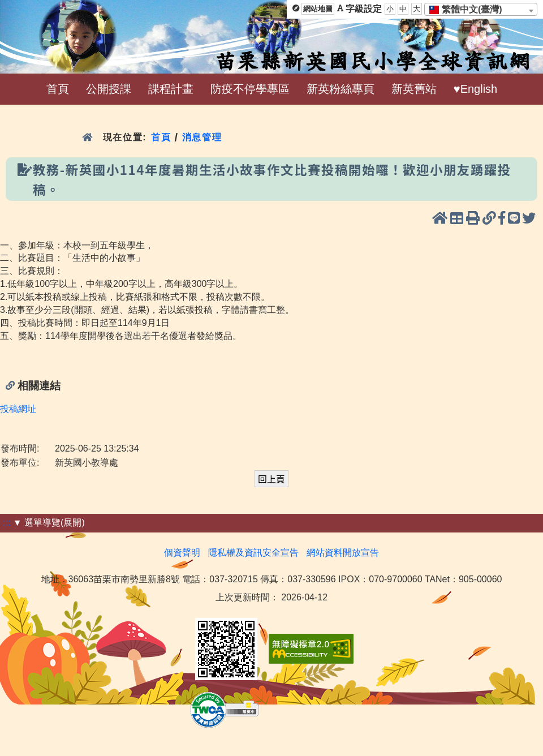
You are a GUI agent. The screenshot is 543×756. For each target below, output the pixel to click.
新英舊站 (414, 89)
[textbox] (469, 10)
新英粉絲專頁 (341, 89)
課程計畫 (171, 89)
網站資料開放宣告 (343, 553)
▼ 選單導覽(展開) (49, 523)
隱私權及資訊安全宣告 (253, 553)
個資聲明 (182, 553)
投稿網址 (18, 409)
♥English (475, 89)
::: (7, 523)
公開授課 (109, 89)
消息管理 (202, 137)
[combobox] (481, 9)
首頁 (58, 89)
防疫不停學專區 (250, 89)
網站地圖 (318, 9)
